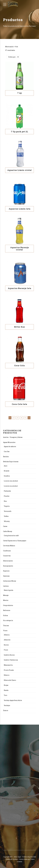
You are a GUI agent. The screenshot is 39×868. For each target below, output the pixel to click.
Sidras (6, 615)
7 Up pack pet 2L (19, 132)
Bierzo (6, 645)
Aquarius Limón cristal (20, 170)
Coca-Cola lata (19, 404)
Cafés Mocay (8, 531)
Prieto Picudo (9, 670)
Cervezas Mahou (9, 546)
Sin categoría (8, 620)
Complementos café (11, 536)
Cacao (5, 526)
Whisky (7, 521)
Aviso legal (17, 857)
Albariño (7, 640)
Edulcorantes (8, 561)
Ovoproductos (8, 605)
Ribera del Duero (10, 680)
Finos (6, 650)
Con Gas (7, 451)
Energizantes (8, 566)
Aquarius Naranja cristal (20, 249)
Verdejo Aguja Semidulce (13, 700)
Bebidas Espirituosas (11, 462)
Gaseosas (6, 576)
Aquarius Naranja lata (20, 288)
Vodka (6, 516)
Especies (6, 571)
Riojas (6, 685)
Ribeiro (7, 675)
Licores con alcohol (11, 481)
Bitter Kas (20, 327)
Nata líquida (8, 590)
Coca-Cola (19, 365)
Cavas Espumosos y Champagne (15, 541)
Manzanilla (8, 665)
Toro (6, 695)
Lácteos (6, 586)
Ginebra (7, 476)
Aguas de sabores (10, 446)
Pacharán (7, 491)
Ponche (7, 496)
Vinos (5, 631)
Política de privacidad (29, 857)
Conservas (7, 556)
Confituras (7, 551)
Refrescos (7, 610)
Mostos (6, 600)
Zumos (6, 710)
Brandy (7, 471)
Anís (6, 466)
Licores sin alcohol (11, 486)
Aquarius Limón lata (20, 209)
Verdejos (7, 705)
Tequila (7, 506)
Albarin (7, 635)
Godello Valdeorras (11, 660)
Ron (5, 501)
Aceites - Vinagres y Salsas (13, 437)
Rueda (6, 690)
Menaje (6, 595)
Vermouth (8, 511)
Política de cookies (12, 859)
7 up (20, 93)
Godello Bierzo (9, 655)
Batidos (6, 457)
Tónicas (6, 626)
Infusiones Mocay (10, 581)
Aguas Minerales (9, 442)
